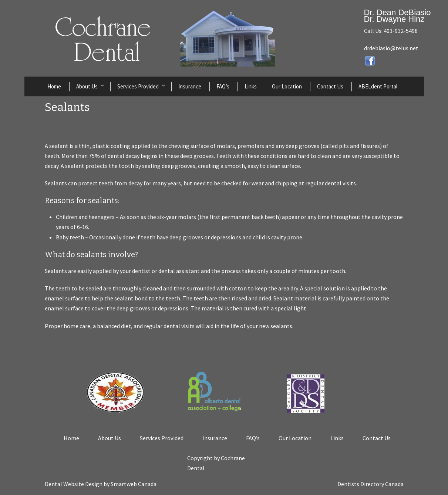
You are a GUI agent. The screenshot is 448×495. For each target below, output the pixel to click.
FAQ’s (223, 86)
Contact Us (330, 86)
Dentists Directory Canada (370, 484)
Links (251, 86)
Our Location (287, 86)
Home (54, 86)
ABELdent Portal (378, 86)
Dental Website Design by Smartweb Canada (101, 484)
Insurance (190, 86)
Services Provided (138, 86)
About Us (87, 86)
